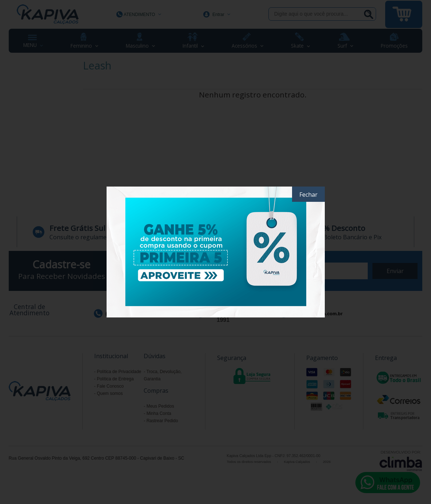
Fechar (308, 195)
